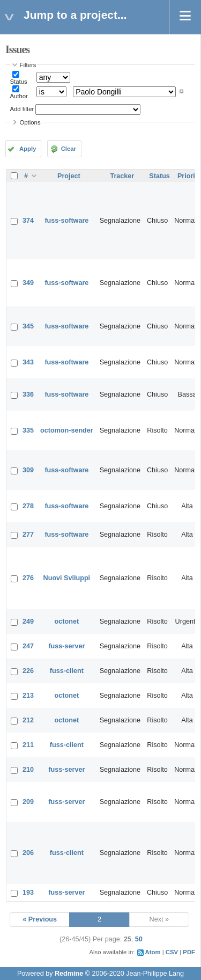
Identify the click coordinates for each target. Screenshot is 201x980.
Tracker (122, 176)
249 (28, 621)
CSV (172, 952)
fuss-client (67, 671)
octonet (67, 621)
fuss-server (66, 646)
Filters (28, 65)
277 (28, 535)
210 (28, 770)
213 (28, 696)
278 (28, 506)
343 (28, 362)
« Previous (40, 919)
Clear (69, 149)
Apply (28, 149)
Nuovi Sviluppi (67, 578)
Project (69, 176)
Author (19, 96)
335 (28, 430)
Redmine (69, 974)
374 (28, 221)
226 (28, 671)
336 (28, 394)
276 (28, 578)
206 (28, 853)
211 (28, 745)
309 (28, 470)
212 (28, 720)
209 (28, 802)
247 (28, 646)
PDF (189, 952)
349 (28, 283)
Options (30, 122)
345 (28, 326)
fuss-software (66, 221)
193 (28, 893)
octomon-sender (67, 430)
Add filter (22, 109)
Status (19, 82)
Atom (153, 952)
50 (139, 939)
